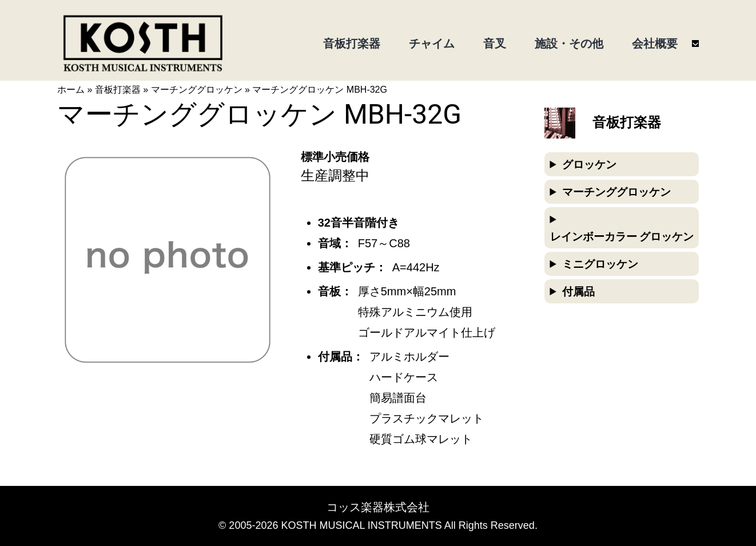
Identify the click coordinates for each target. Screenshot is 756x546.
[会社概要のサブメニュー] (695, 43)
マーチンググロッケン (197, 90)
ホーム (71, 90)
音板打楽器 (118, 90)
